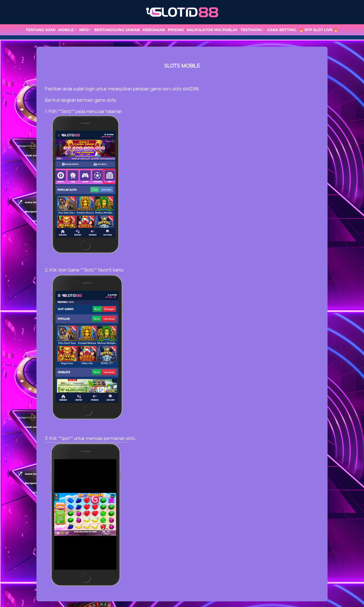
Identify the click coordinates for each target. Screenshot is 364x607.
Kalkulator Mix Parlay (212, 30)
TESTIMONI (251, 30)
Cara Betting (282, 30)
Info (84, 30)
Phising (176, 30)
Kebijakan (154, 30)
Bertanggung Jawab (117, 30)
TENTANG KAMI (41, 30)
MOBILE (66, 30)
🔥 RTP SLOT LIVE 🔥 (319, 30)
